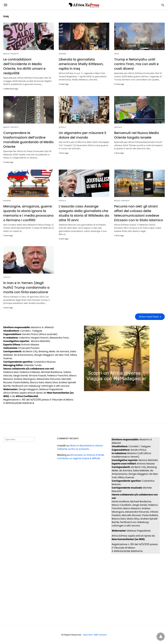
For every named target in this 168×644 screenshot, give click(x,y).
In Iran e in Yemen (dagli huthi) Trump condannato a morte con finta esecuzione (26, 287)
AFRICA (62, 127)
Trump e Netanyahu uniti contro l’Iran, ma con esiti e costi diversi (136, 64)
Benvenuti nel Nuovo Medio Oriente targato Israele (137, 135)
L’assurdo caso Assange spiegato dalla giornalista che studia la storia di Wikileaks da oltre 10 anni (84, 213)
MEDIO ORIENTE (11, 54)
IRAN (117, 54)
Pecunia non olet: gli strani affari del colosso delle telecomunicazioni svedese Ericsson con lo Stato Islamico (139, 213)
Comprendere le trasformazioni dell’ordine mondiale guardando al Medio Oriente (28, 140)
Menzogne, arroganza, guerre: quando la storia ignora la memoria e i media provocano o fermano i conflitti (28, 213)
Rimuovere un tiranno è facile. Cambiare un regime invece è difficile (81, 457)
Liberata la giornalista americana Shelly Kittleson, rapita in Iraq (81, 64)
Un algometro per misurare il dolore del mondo (82, 135)
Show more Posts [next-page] (149, 317)
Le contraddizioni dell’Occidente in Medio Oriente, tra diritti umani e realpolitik (24, 66)
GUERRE (63, 54)
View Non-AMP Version (95, 635)
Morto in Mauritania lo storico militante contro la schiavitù (80, 447)
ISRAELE (118, 127)
